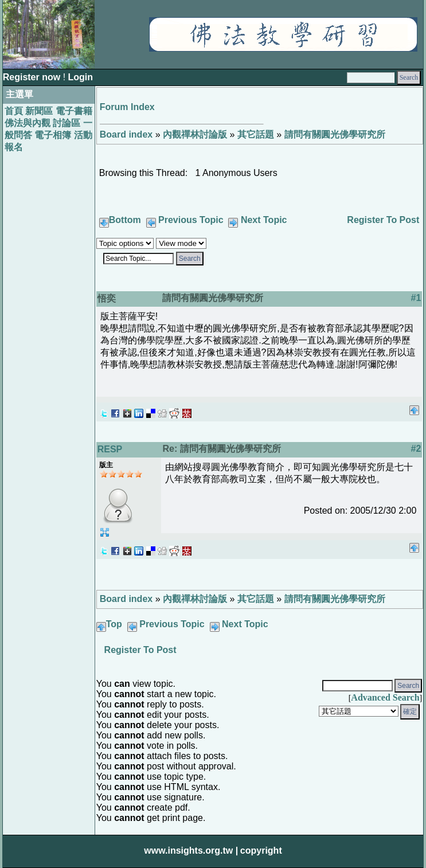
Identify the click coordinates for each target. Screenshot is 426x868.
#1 (416, 298)
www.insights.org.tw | (191, 851)
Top (114, 624)
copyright (261, 851)
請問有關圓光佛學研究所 (335, 134)
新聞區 (39, 111)
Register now (33, 77)
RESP (110, 449)
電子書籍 (74, 111)
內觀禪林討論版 (195, 134)
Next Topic (264, 220)
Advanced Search (385, 697)
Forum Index (127, 107)
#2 (416, 449)
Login (81, 77)
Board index (126, 134)
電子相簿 (53, 135)
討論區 (67, 123)
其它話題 (256, 134)
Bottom (125, 220)
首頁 (14, 111)
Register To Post (383, 220)
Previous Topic (191, 220)
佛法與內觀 (28, 123)
